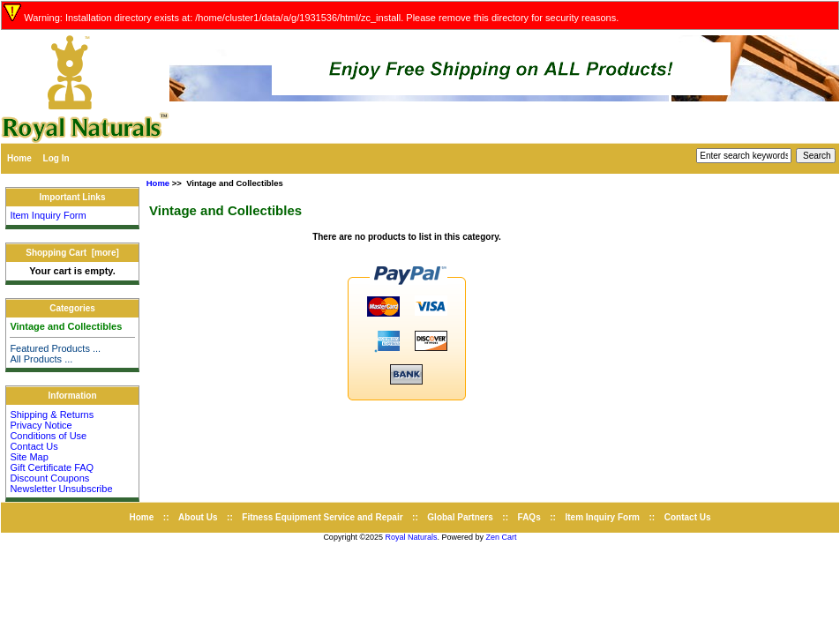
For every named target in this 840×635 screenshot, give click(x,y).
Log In (56, 158)
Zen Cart (502, 537)
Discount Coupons (49, 478)
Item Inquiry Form (48, 215)
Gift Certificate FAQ (52, 467)
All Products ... (41, 359)
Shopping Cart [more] (72, 253)
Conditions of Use (48, 436)
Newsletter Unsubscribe (61, 489)
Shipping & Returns (52, 415)
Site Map (29, 457)
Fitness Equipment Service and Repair (322, 517)
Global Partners (460, 517)
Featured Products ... (55, 348)
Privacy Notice (41, 425)
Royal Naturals (412, 537)
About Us (198, 517)
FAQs (529, 517)
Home (19, 158)
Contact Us (34, 446)
